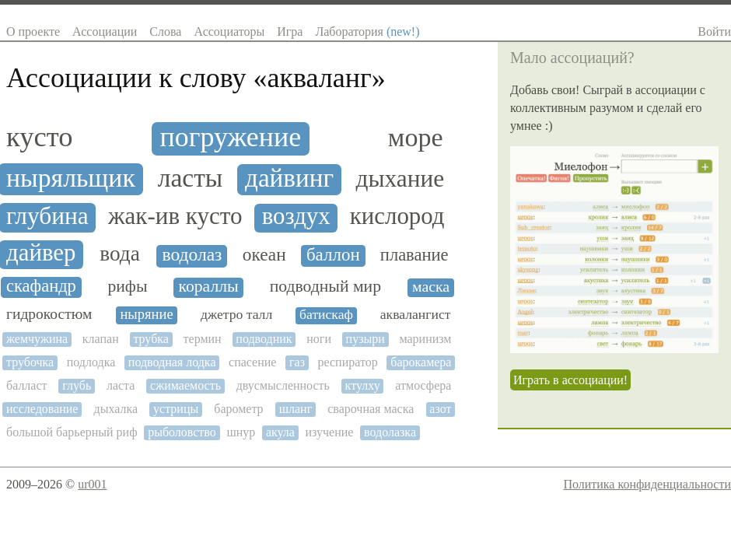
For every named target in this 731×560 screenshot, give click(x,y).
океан (264, 255)
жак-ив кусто (175, 216)
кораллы (209, 287)
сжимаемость (185, 385)
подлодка (91, 362)
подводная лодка (172, 362)
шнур (241, 432)
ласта (121, 385)
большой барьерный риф (72, 432)
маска (431, 287)
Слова (165, 31)
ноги (319, 339)
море (416, 137)
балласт (27, 385)
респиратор (348, 362)
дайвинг (289, 178)
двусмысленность (283, 385)
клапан (101, 339)
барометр (238, 409)
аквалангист (416, 315)
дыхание (400, 179)
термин (203, 339)
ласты (191, 178)
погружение (231, 137)
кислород (397, 217)
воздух (296, 217)
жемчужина (37, 339)
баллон (333, 255)
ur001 (92, 484)
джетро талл (236, 315)
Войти (714, 31)
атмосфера (423, 385)
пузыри (365, 339)
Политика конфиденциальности (647, 484)
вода (120, 254)
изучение (330, 432)
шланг (296, 409)
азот (440, 409)
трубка (151, 339)
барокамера (421, 362)
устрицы (176, 409)
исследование (42, 409)
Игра (290, 31)
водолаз (192, 255)
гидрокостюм (49, 314)
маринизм (425, 339)
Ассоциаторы (229, 31)
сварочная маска (371, 409)
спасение (252, 362)
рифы (127, 287)
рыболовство (182, 432)
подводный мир (325, 287)
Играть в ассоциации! (570, 380)
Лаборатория (367, 31)
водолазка (390, 432)
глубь (77, 385)
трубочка (30, 362)
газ (297, 362)
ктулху (363, 385)
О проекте (33, 31)
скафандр (41, 286)
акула (280, 432)
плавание (414, 255)
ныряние (146, 314)
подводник (264, 339)
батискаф (326, 315)
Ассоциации (105, 31)
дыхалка (115, 409)
